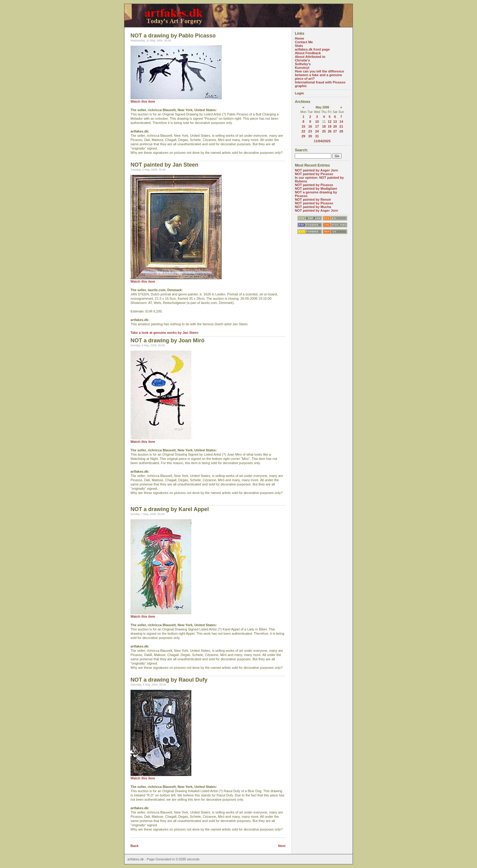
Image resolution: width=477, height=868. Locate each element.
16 (310, 126)
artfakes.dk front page (312, 49)
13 (335, 122)
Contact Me (304, 42)
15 (303, 126)
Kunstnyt (302, 68)
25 (324, 131)
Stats (299, 46)
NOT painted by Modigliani (316, 189)
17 (317, 126)
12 (330, 122)
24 (317, 131)
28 (341, 131)
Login (299, 93)
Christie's (302, 60)
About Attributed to (310, 57)
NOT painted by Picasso (314, 174)
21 (341, 126)
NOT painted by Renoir (313, 199)
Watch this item (143, 101)
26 (330, 131)
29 (303, 136)
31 (317, 136)
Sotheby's (303, 64)
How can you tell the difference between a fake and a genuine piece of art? (319, 75)
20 (335, 126)
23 (310, 131)
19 (330, 126)
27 (335, 131)
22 (303, 131)
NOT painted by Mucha (313, 207)
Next (282, 846)
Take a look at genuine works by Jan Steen (164, 333)
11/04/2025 (322, 141)
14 (341, 122)
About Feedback (308, 53)
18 (324, 126)
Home (299, 38)
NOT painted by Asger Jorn (316, 170)
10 (317, 122)
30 (310, 136)
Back (134, 846)
